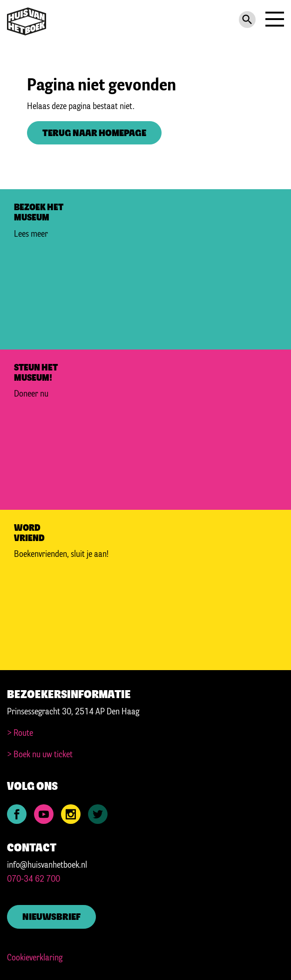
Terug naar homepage (94, 134)
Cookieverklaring (35, 958)
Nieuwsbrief (51, 917)
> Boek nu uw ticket (40, 755)
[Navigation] (274, 21)
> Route (20, 733)
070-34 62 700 (34, 879)
